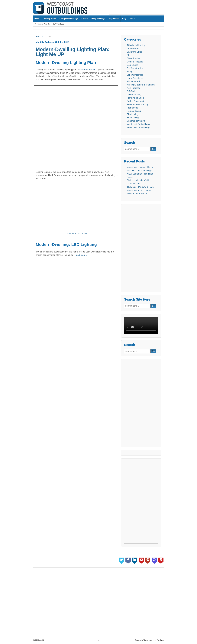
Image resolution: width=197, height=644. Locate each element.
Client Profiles (134, 58)
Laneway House (49, 19)
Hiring (130, 72)
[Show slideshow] (77, 233)
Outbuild (41, 640)
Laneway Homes (135, 75)
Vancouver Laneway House (140, 167)
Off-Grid (131, 91)
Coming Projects (135, 62)
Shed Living (133, 114)
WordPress (160, 640)
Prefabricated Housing (138, 104)
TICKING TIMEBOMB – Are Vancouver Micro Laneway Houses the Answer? (140, 190)
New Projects (133, 88)
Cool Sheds (132, 65)
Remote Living (134, 111)
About (132, 19)
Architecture (133, 49)
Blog (124, 19)
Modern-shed (133, 81)
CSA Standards (58, 24)
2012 (43, 37)
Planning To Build (135, 98)
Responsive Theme (142, 640)
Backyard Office (135, 52)
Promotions (132, 108)
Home (37, 19)
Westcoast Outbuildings (138, 124)
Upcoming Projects (136, 121)
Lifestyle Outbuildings (69, 19)
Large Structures (135, 78)
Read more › (81, 255)
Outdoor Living (134, 95)
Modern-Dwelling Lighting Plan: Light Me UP (73, 52)
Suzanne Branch (87, 70)
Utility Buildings (98, 19)
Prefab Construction (136, 101)
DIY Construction (135, 68)
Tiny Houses (114, 19)
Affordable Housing (136, 45)
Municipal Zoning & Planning (141, 85)
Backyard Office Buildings (139, 170)
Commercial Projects (42, 24)
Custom (85, 19)
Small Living (133, 118)
